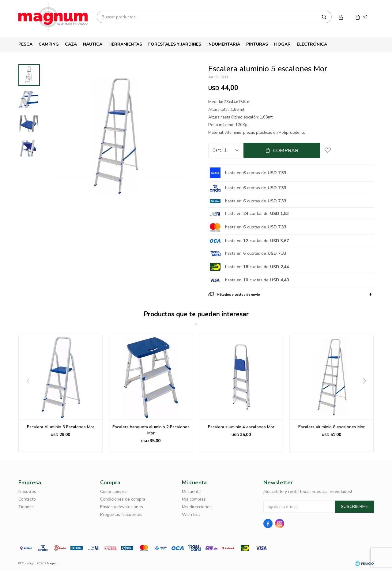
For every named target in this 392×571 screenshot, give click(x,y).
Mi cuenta (191, 492)
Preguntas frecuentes (121, 515)
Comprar (286, 151)
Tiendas (26, 507)
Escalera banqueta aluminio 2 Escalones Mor (151, 430)
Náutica (93, 44)
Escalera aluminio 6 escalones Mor (332, 427)
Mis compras (194, 499)
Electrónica (312, 44)
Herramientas (125, 44)
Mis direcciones (197, 507)
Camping (49, 44)
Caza (71, 44)
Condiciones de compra (123, 499)
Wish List (191, 515)
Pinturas (257, 44)
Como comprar (114, 492)
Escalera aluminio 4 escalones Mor (241, 427)
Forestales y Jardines (175, 44)
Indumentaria (224, 44)
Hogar (282, 44)
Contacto (27, 499)
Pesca (25, 44)
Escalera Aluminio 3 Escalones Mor (61, 427)
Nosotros (27, 492)
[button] (366, 393)
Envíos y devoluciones (122, 507)
